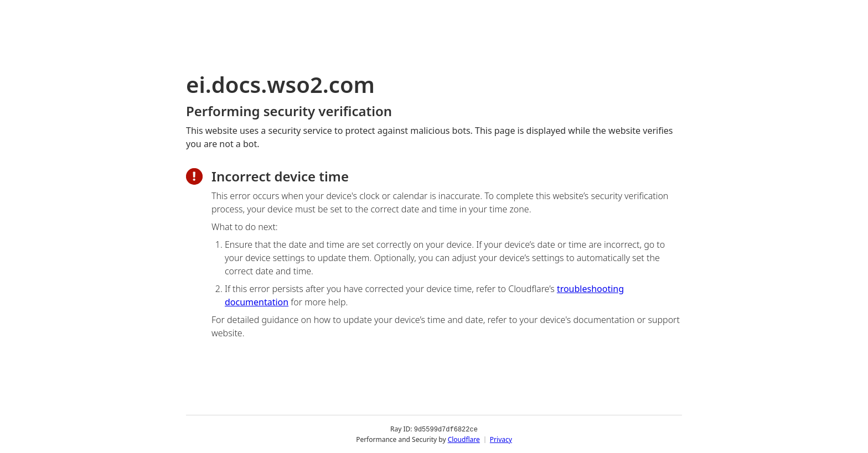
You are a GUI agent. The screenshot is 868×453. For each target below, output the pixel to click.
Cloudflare (464, 439)
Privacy (501, 439)
